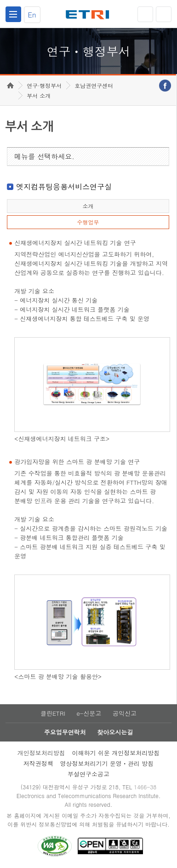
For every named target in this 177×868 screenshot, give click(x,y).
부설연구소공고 (88, 774)
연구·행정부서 (44, 85)
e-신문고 (89, 713)
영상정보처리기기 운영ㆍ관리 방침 (107, 763)
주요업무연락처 (65, 732)
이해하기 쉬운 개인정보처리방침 (116, 753)
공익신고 (125, 713)
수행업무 (88, 222)
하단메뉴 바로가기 (0, 0)
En (32, 14)
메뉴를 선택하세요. (44, 156)
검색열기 (164, 14)
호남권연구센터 (94, 85)
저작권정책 (38, 763)
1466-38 (145, 787)
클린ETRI (53, 713)
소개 (88, 206)
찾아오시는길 (115, 732)
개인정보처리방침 (41, 753)
